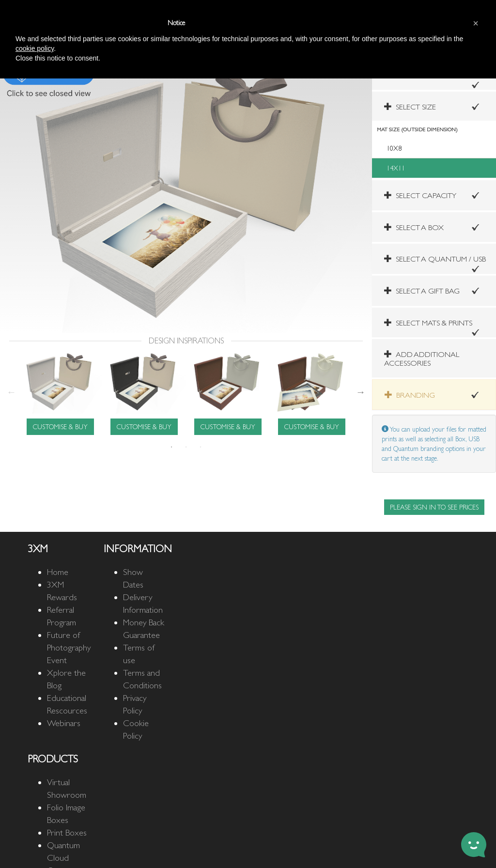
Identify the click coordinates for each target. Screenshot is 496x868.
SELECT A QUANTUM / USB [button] (435, 259)
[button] (428, 323)
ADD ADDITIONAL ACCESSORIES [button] (422, 359)
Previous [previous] (11, 392)
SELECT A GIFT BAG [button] (422, 291)
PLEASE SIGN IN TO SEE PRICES (434, 507)
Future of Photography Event (69, 647)
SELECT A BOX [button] (414, 227)
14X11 (396, 168)
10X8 (394, 148)
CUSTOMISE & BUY (60, 427)
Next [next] (361, 392)
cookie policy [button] (35, 48)
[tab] (434, 106)
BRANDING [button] (410, 395)
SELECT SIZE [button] (410, 107)
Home (58, 572)
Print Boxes (67, 832)
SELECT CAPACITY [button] (420, 195)
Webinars (64, 723)
